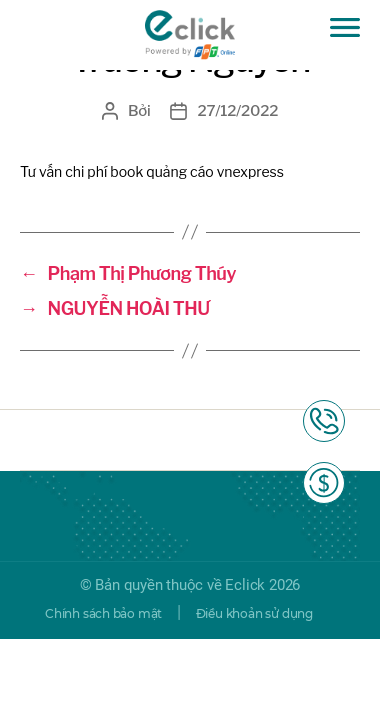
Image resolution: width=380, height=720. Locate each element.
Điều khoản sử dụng (254, 613)
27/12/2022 (237, 111)
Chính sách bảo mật (103, 613)
